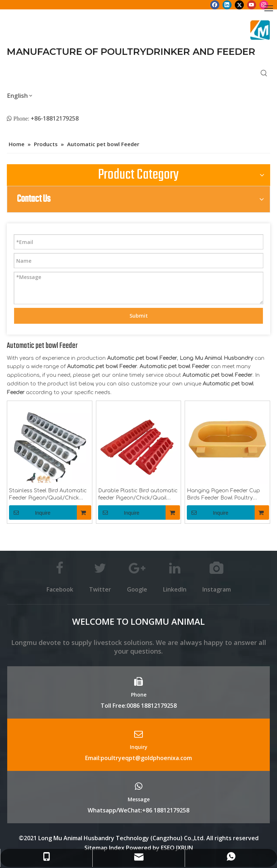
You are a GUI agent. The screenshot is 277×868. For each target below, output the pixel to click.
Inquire (30, 512)
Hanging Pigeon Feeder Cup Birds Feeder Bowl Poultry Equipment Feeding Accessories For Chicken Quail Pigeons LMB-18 (226, 495)
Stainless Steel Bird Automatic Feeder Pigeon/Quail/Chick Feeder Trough (48, 495)
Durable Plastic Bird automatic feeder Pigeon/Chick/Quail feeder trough (138, 495)
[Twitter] (239, 5)
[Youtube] (252, 5)
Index (117, 848)
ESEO (168, 848)
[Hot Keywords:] (264, 74)
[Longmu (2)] (260, 30)
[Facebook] (215, 5)
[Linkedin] (227, 5)
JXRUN (184, 848)
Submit (139, 316)
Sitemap (96, 848)
